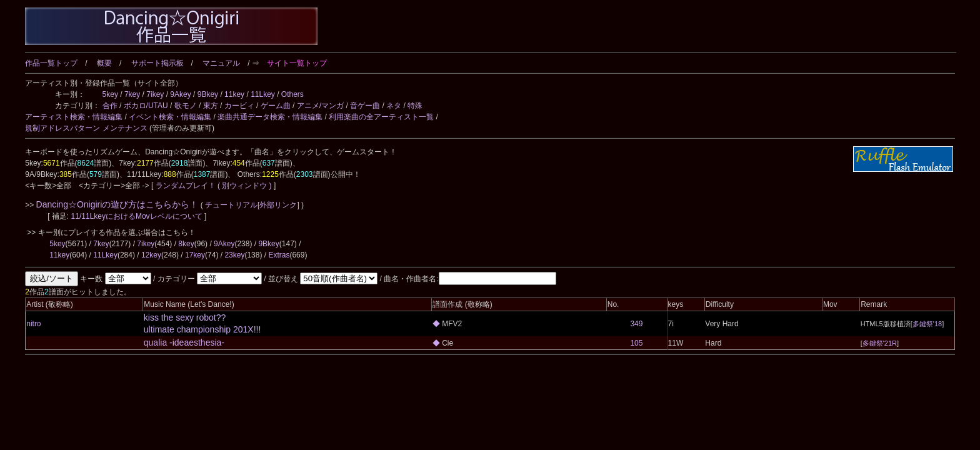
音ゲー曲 (365, 106)
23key (234, 255)
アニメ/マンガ (320, 106)
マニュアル (221, 63)
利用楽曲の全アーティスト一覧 (381, 117)
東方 (211, 106)
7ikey (155, 94)
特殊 (415, 106)
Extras (279, 255)
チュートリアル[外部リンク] (252, 205)
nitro (33, 324)
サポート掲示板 (157, 63)
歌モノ (186, 106)
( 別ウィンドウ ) (245, 186)
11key (234, 94)
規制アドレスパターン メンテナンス (86, 128)
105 (636, 343)
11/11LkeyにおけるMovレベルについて (138, 216)
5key (110, 94)
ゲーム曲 (276, 106)
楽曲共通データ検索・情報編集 (270, 117)
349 (636, 324)
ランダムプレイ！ (185, 186)
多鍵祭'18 (927, 324)
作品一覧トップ (51, 63)
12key (151, 255)
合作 (110, 106)
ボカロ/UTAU (146, 106)
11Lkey (263, 94)
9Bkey (208, 94)
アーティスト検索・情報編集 (74, 117)
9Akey (180, 94)
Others (292, 94)
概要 (104, 63)
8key (186, 244)
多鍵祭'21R (880, 343)
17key (195, 255)
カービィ (239, 106)
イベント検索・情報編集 (170, 117)
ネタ (394, 106)
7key (132, 94)
